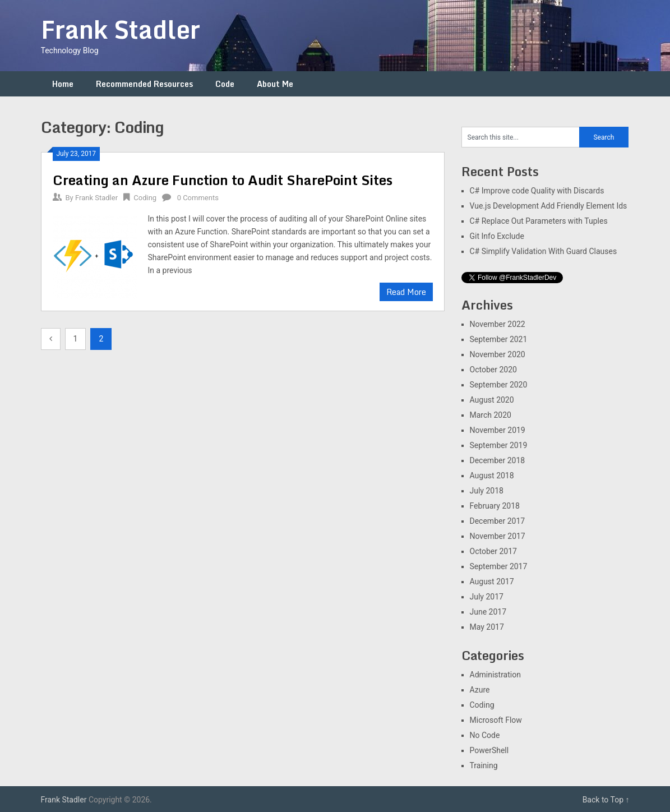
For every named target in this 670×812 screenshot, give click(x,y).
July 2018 (487, 491)
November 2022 (498, 324)
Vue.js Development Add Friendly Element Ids (549, 206)
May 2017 (487, 627)
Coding (145, 198)
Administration (495, 675)
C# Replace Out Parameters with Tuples (539, 221)
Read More (406, 292)
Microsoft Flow (496, 720)
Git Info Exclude (497, 236)
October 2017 (493, 551)
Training (484, 765)
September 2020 (499, 385)
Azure (480, 690)
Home (63, 84)
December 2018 (498, 460)
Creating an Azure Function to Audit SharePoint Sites (223, 180)
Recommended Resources (144, 84)
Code (225, 84)
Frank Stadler (121, 29)
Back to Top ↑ (606, 800)
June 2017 (488, 612)
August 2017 (492, 582)
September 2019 (499, 445)
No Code (485, 735)
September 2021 (499, 339)
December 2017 (498, 521)
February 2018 (495, 506)
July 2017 (487, 597)
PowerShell (489, 750)
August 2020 (492, 400)
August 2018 (492, 476)
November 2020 (498, 354)
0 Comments (198, 198)
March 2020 (491, 415)
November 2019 (498, 430)
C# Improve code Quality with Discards (537, 191)
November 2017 (498, 536)
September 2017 (499, 566)
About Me (275, 84)
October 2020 (493, 370)
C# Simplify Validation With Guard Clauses (544, 251)
